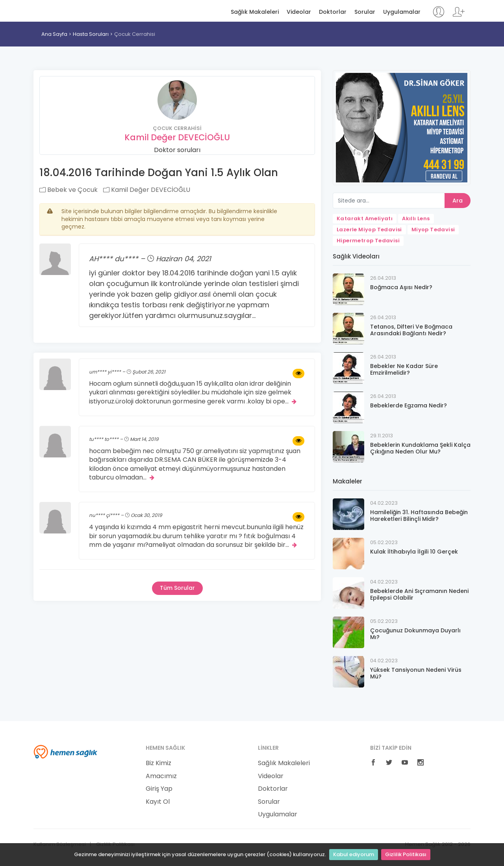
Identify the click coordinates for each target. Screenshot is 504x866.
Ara (458, 201)
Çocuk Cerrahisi (135, 34)
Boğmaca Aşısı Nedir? (401, 287)
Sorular (365, 12)
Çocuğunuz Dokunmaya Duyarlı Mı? (415, 634)
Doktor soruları (177, 150)
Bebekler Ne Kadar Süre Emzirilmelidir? (404, 369)
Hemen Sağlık (66, 10)
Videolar (299, 12)
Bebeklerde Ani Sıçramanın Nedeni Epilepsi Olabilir (419, 594)
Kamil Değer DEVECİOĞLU (177, 137)
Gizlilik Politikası (406, 854)
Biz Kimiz (158, 763)
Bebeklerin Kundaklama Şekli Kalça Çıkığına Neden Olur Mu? (420, 448)
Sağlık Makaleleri (255, 12)
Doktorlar (333, 12)
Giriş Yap (159, 789)
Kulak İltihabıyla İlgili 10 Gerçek (414, 552)
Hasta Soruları (91, 34)
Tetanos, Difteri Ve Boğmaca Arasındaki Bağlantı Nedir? (411, 330)
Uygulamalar (402, 12)
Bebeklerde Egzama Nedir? (409, 405)
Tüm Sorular (177, 588)
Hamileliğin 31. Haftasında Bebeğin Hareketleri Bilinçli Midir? (419, 516)
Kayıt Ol (158, 802)
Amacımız (161, 776)
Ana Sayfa (54, 34)
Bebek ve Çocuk (69, 190)
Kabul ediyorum (354, 854)
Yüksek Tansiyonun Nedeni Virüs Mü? (416, 673)
